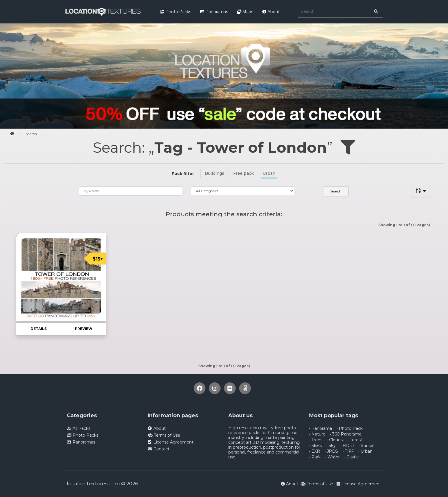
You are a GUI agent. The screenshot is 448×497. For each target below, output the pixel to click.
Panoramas (214, 12)
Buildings (215, 173)
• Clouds (335, 440)
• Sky (331, 446)
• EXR (315, 451)
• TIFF (348, 451)
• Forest (355, 440)
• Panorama (321, 428)
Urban (269, 173)
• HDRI (347, 446)
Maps (245, 12)
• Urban (365, 451)
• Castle (352, 457)
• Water (332, 457)
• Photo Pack (350, 428)
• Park (315, 457)
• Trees (316, 440)
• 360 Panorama (346, 434)
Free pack (243, 173)
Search (31, 134)
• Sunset (367, 446)
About (271, 12)
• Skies (315, 446)
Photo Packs (175, 12)
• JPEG (331, 451)
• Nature (317, 434)
